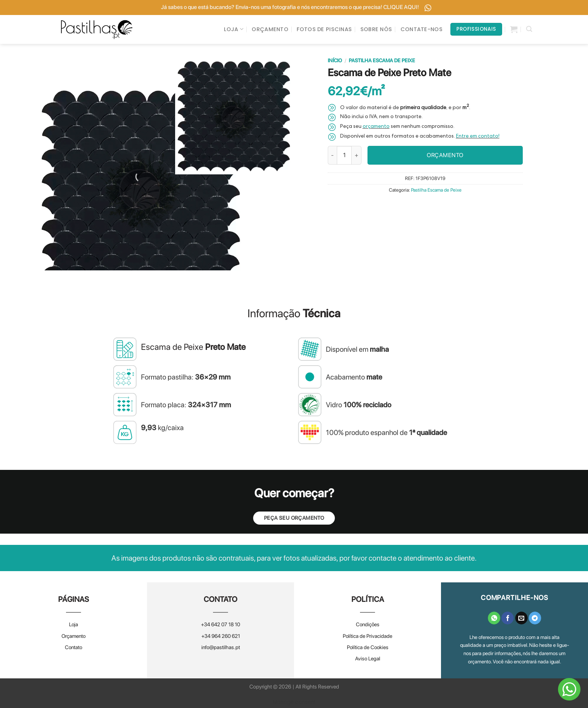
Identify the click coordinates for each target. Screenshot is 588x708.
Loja (73, 625)
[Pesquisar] (529, 29)
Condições (368, 625)
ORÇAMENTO (270, 29)
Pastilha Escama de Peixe (382, 60)
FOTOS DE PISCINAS (324, 29)
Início (335, 60)
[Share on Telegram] (535, 618)
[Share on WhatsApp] (494, 618)
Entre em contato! (478, 137)
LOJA (234, 29)
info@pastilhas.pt (221, 647)
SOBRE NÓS (376, 29)
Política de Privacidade (367, 636)
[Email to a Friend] (521, 618)
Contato (73, 647)
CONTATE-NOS (421, 29)
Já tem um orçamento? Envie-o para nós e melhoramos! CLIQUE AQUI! (190, 7)
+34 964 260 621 (221, 636)
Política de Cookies (368, 647)
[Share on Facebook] (508, 618)
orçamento (376, 127)
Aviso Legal (368, 659)
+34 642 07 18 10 (220, 625)
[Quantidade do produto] (344, 155)
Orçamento (73, 636)
